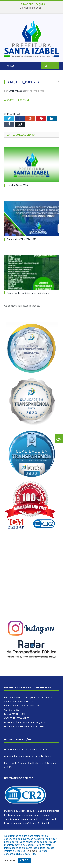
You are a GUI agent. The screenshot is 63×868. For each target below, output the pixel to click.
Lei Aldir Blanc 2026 (31, 8)
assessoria (27, 815)
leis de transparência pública (19, 823)
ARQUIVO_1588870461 (17, 100)
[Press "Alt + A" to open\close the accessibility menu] (59, 438)
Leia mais (32, 851)
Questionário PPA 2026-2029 (22, 239)
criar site (25, 811)
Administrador (16, 91)
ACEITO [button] (24, 860)
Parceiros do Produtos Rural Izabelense (28, 293)
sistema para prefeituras (46, 811)
